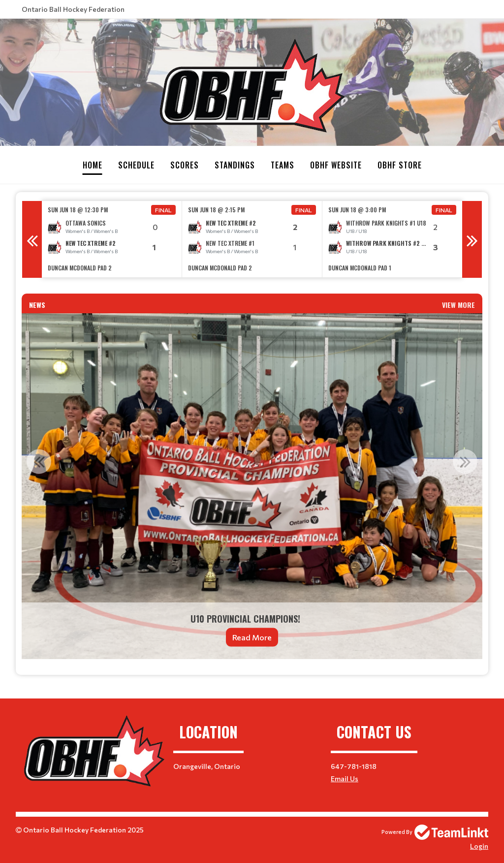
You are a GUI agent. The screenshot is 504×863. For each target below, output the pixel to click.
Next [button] (472, 239)
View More (458, 304)
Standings (235, 165)
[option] (112, 239)
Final (163, 209)
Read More (252, 637)
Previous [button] (32, 239)
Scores (185, 165)
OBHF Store (400, 165)
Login (479, 846)
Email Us (345, 778)
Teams (283, 165)
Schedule (136, 165)
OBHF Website (336, 165)
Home (93, 165)
